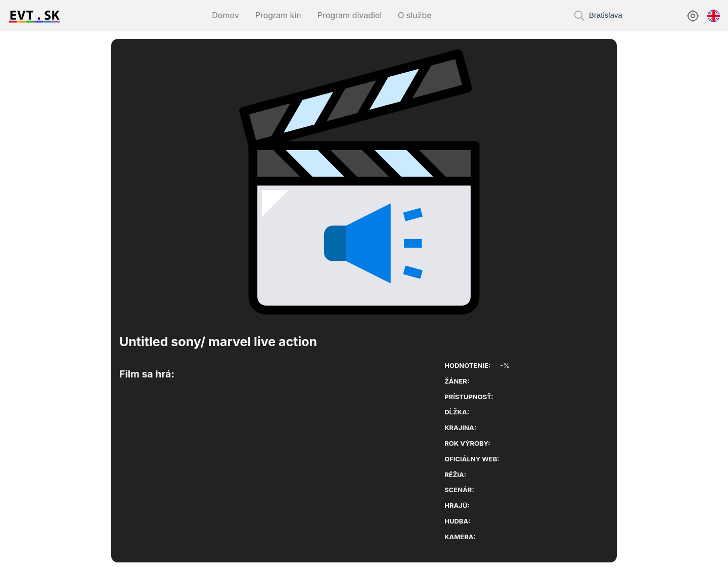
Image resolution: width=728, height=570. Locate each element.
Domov (225, 15)
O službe (415, 15)
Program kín (278, 15)
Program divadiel (350, 15)
